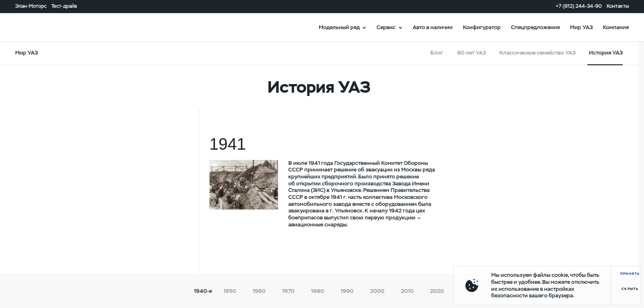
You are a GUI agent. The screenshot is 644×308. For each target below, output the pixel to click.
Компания (616, 27)
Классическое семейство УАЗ (537, 53)
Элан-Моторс (31, 6)
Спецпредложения (535, 27)
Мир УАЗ (581, 27)
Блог (437, 53)
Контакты (618, 6)
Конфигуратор (482, 27)
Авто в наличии (433, 27)
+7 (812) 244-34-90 (579, 6)
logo (39, 27)
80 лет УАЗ (471, 53)
